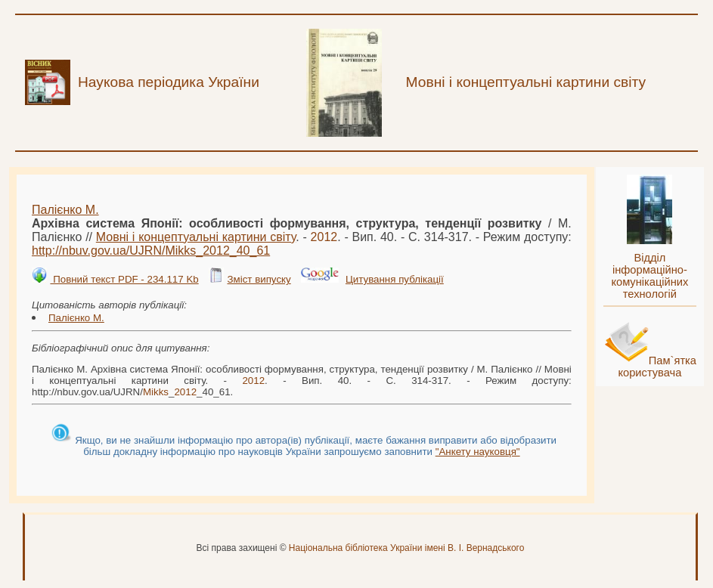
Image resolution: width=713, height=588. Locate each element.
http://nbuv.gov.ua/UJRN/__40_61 (151, 251)
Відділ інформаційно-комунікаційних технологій (649, 276)
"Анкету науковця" (478, 452)
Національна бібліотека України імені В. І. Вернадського (407, 548)
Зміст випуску (259, 279)
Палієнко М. (65, 210)
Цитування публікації (395, 279)
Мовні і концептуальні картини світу (196, 237)
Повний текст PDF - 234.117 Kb (124, 279)
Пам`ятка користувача (657, 367)
